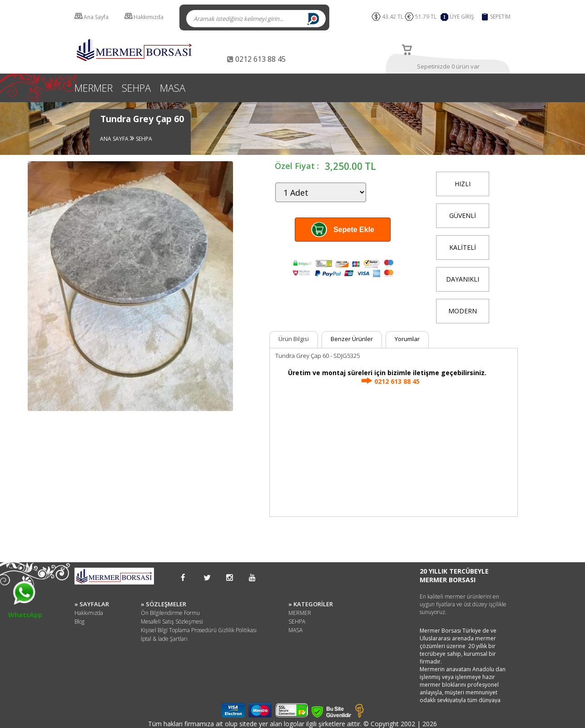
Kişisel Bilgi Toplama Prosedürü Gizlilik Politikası (199, 630)
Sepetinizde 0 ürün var (448, 66)
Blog (79, 622)
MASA (173, 88)
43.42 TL (393, 17)
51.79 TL (427, 17)
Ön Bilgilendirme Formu (170, 613)
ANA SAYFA (115, 139)
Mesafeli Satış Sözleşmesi (172, 622)
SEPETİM (500, 17)
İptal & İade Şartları (164, 639)
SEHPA (136, 88)
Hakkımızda (149, 17)
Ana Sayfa (96, 17)
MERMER (94, 88)
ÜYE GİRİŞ (462, 17)
